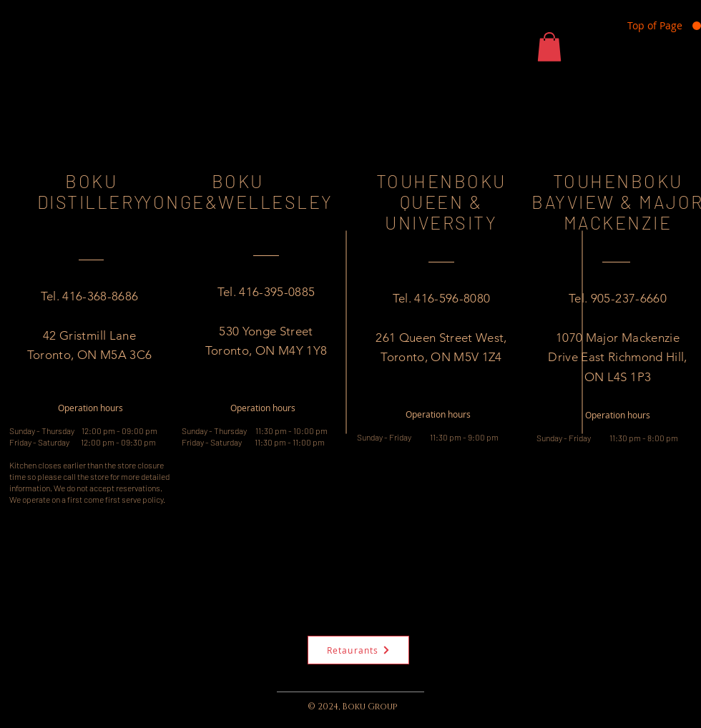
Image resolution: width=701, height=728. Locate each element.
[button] (549, 47)
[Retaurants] (358, 650)
